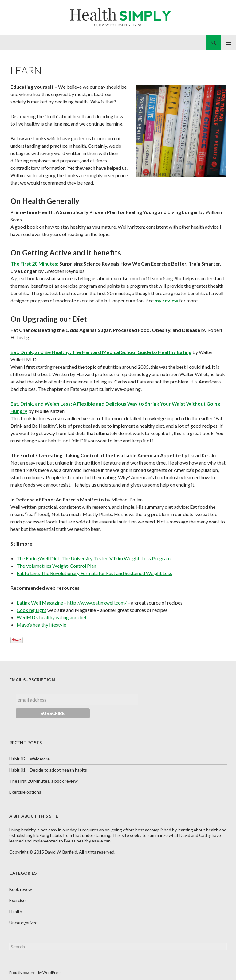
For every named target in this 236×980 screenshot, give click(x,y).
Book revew (21, 889)
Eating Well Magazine (40, 603)
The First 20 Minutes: (34, 264)
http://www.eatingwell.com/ (97, 603)
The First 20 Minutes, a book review (43, 781)
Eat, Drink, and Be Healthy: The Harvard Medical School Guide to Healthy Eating (101, 352)
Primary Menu (229, 43)
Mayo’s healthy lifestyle (41, 625)
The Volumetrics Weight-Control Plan (56, 566)
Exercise (17, 900)
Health (16, 911)
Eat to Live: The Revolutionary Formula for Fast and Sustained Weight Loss (94, 573)
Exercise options (25, 792)
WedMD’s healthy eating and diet (52, 617)
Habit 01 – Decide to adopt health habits (48, 770)
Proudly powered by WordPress (35, 972)
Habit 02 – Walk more (29, 759)
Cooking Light (31, 610)
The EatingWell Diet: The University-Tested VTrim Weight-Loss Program (94, 558)
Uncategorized (23, 922)
